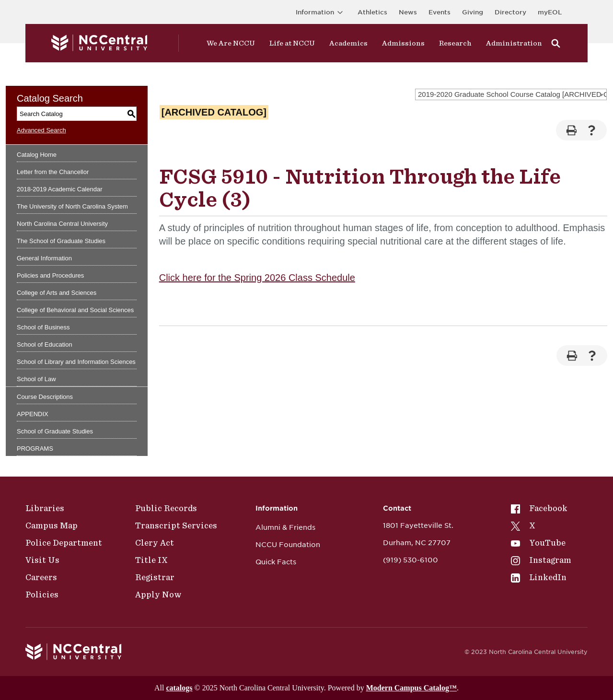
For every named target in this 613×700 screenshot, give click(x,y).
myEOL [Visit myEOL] (550, 12)
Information (321, 12)
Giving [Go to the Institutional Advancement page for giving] (473, 12)
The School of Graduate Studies (61, 241)
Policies (42, 595)
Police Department (64, 543)
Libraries (45, 508)
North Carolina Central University (62, 224)
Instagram (541, 560)
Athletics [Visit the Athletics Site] (372, 12)
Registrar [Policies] (155, 577)
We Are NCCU (231, 43)
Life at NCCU (292, 43)
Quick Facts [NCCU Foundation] (276, 562)
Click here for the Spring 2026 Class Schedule (257, 278)
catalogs (179, 688)
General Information (44, 258)
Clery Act (155, 543)
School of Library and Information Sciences (76, 362)
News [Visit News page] (408, 12)
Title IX (151, 560)
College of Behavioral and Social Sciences (75, 310)
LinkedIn (539, 577)
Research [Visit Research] (455, 43)
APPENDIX (33, 414)
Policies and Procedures (50, 275)
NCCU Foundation (288, 545)
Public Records (166, 508)
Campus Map (52, 525)
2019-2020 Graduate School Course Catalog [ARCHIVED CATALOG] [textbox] (512, 94)
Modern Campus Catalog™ (411, 688)
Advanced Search (41, 130)
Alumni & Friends (285, 527)
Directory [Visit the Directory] (510, 12)
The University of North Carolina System (72, 206)
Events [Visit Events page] (440, 12)
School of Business (43, 327)
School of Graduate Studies (55, 431)
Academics (348, 43)
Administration (514, 43)
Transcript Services (176, 525)
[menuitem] (541, 508)
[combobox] (511, 94)
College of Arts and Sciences (57, 293)
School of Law (36, 379)
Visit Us (42, 560)
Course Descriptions (45, 397)
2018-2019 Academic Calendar (60, 189)
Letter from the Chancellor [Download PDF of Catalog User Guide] (53, 172)
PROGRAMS (35, 449)
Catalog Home (37, 155)
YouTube (538, 543)
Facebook (539, 508)
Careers (41, 577)
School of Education (45, 344)
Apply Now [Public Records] (158, 595)
